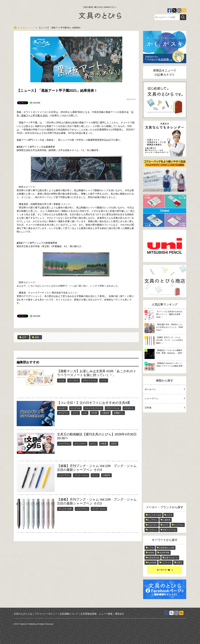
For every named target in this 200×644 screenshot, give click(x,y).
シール (151, 548)
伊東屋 (104, 443)
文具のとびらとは (23, 614)
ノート (104, 380)
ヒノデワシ (153, 520)
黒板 (36, 337)
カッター (62, 408)
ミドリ (76, 413)
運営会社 (120, 614)
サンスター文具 (65, 509)
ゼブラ (166, 525)
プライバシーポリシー (46, 614)
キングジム (76, 408)
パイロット (129, 408)
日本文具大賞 (154, 558)
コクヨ (61, 380)
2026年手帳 (164, 553)
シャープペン (64, 443)
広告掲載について (69, 614)
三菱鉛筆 (105, 413)
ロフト (93, 443)
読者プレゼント (171, 558)
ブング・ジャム (81, 475)
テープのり (74, 380)
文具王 (114, 443)
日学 (23, 337)
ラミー (95, 475)
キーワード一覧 (163, 570)
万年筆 (94, 413)
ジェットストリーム (93, 408)
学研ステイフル (169, 530)
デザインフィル (89, 380)
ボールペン (63, 413)
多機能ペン (119, 413)
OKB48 (151, 553)
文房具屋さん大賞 (167, 548)
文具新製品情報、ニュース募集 (97, 614)
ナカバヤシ (153, 525)
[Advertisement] (165, 458)
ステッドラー (80, 443)
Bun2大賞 (152, 563)
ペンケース (166, 563)
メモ (85, 413)
